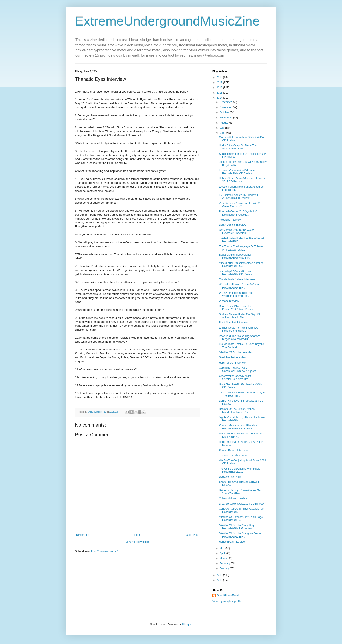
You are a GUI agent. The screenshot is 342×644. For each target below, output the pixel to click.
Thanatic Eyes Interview (233, 455)
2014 (220, 98)
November (226, 107)
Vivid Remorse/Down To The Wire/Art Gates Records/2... (241, 205)
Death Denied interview (233, 225)
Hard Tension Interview (232, 363)
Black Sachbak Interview (233, 323)
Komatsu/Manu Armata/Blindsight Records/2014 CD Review (238, 427)
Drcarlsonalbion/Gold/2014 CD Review (241, 504)
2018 (220, 77)
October (225, 112)
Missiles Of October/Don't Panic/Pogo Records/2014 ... (241, 519)
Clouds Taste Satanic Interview (237, 279)
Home (138, 535)
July (222, 128)
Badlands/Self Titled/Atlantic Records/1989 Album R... (235, 256)
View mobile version (137, 542)
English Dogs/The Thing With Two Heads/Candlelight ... (239, 329)
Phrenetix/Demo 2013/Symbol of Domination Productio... (238, 213)
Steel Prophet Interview (233, 357)
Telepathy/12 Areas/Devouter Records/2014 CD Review (236, 273)
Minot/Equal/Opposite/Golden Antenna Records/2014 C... (241, 264)
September (226, 118)
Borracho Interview (230, 477)
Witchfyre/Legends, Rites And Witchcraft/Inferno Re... (236, 294)
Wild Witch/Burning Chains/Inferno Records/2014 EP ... (239, 286)
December (226, 102)
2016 (220, 88)
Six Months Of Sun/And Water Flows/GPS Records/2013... (237, 232)
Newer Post (83, 535)
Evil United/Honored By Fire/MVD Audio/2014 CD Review (238, 197)
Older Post (192, 535)
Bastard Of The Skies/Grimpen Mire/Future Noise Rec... (237, 410)
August (224, 123)
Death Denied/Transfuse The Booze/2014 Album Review (236, 308)
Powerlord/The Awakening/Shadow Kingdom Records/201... (239, 338)
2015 (220, 93)
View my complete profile (227, 601)
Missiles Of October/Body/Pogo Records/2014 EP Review (237, 527)
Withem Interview (229, 301)
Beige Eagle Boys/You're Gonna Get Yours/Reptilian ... (240, 492)
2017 (220, 82)
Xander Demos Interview (233, 450)
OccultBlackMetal (228, 596)
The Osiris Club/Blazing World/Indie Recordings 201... (240, 470)
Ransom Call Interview (232, 542)
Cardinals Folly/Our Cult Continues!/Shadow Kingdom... (239, 369)
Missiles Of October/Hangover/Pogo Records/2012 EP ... (240, 535)
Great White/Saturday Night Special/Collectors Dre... (235, 378)
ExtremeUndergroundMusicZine (167, 21)
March (224, 558)
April (223, 553)
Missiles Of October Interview (236, 352)
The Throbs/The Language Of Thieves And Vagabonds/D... (241, 248)
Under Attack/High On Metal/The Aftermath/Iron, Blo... (238, 147)
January (225, 568)
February (225, 563)
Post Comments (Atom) (105, 551)
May (222, 548)
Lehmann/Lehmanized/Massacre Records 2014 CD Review (238, 172)
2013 (220, 575)
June (223, 133)
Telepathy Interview (230, 220)
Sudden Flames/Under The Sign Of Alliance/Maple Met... (239, 316)
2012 (220, 580)
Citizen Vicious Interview (233, 498)
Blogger (187, 625)
